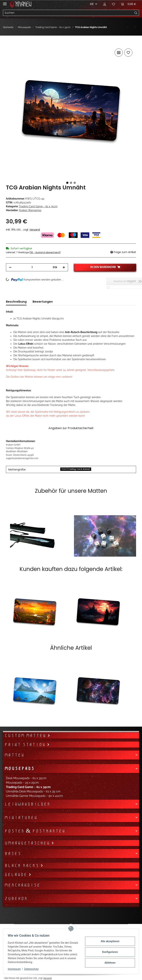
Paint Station (26, 744)
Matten (14, 755)
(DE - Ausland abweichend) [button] (45, 252)
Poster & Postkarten (35, 831)
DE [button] (92, 4)
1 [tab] (67, 183)
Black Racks (22, 865)
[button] (105, 4)
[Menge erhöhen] (64, 267)
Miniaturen (21, 818)
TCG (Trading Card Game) (76, 469)
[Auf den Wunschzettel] (128, 53)
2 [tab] (71, 183)
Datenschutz (33, 969)
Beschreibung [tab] (16, 302)
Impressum (16, 969)
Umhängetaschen (28, 843)
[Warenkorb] (129, 4)
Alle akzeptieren (109, 941)
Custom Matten (26, 735)
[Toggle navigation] (5, 2)
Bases (13, 853)
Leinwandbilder (27, 804)
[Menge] (32, 267)
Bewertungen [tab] (43, 302)
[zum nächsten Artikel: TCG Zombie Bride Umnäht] (135, 27)
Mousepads (19, 768)
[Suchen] (68, 13)
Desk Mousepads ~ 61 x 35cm (26, 778)
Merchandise (22, 885)
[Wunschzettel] (114, 4)
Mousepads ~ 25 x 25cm (22, 783)
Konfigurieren (109, 952)
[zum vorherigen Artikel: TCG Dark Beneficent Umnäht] (128, 27)
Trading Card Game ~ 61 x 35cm (38, 206)
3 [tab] (75, 183)
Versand (35, 230)
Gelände (17, 875)
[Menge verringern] (10, 267)
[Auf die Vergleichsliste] (119, 53)
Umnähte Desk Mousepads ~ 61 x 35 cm (33, 791)
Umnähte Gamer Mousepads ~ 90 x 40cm (34, 796)
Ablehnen (109, 963)
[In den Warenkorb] (9, 44)
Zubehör (16, 898)
